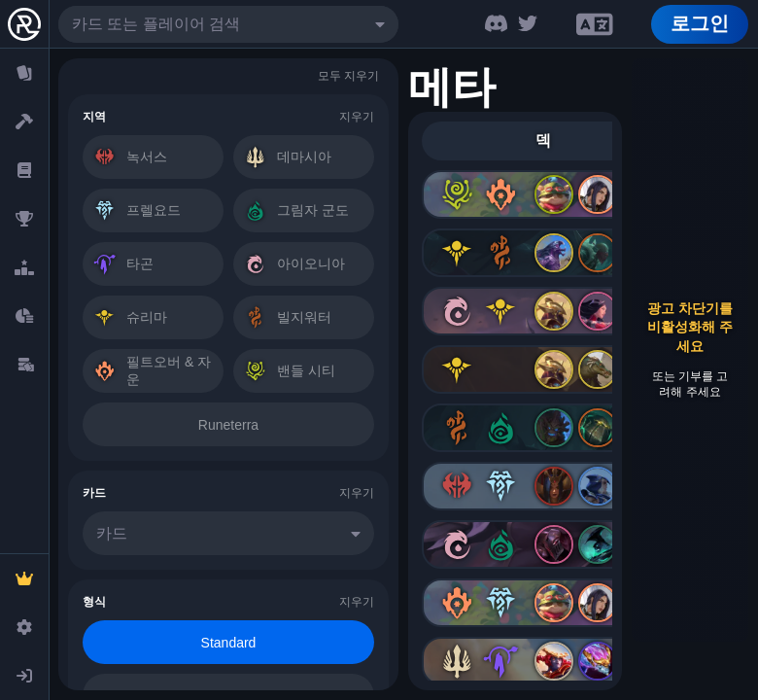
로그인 (700, 23)
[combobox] (228, 24)
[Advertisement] (690, 350)
